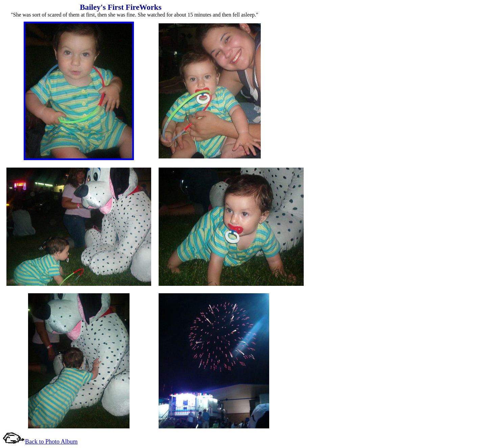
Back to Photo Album (51, 442)
